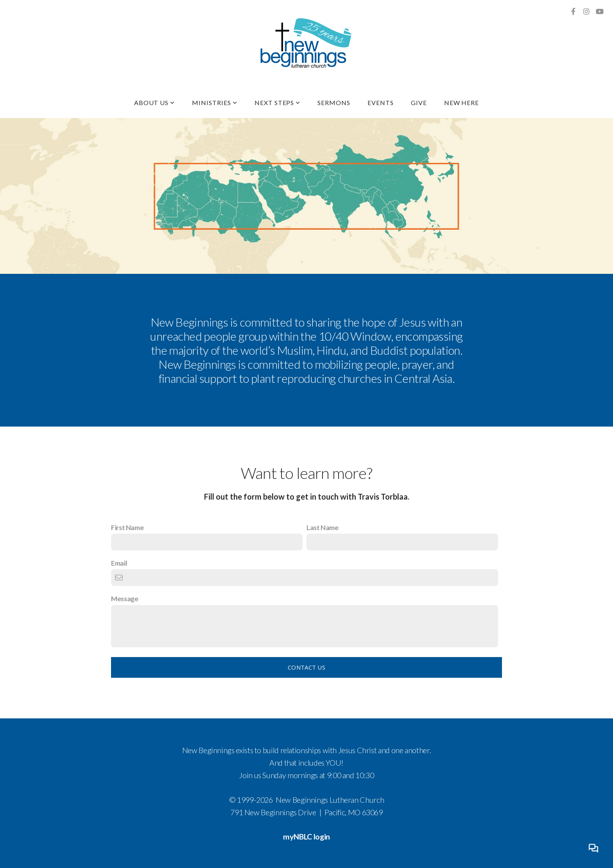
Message (125, 598)
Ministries (215, 103)
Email (119, 563)
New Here (462, 103)
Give (419, 103)
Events (381, 103)
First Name (127, 527)
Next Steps (278, 103)
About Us (155, 103)
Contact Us (306, 667)
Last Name (323, 527)
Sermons (334, 103)
